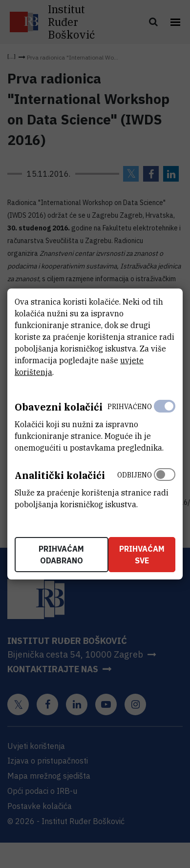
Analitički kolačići (60, 475)
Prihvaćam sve (142, 555)
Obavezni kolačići (59, 407)
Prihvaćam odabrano (61, 555)
